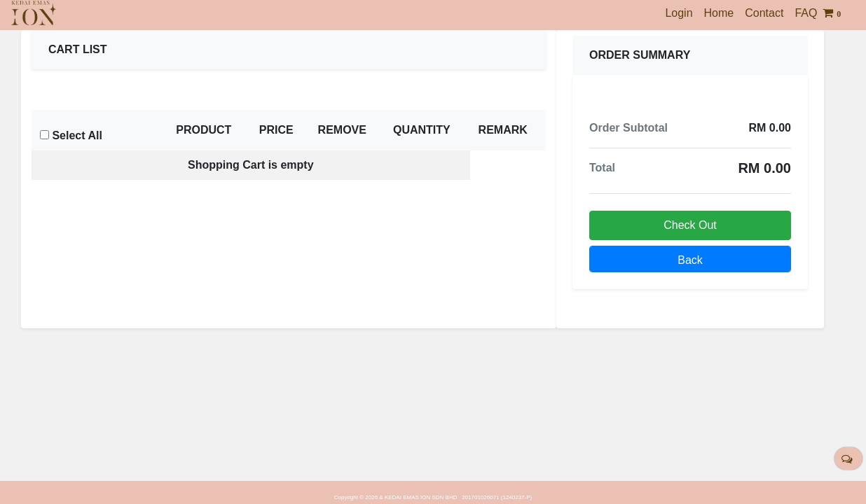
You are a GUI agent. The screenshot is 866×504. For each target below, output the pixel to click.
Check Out (690, 225)
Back (690, 260)
